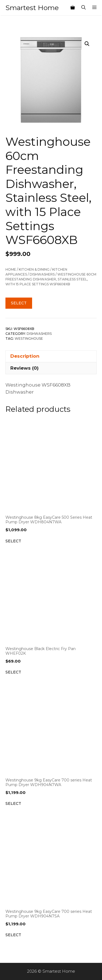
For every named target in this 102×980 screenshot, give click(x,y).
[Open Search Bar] (84, 8)
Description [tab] (25, 356)
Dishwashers (42, 274)
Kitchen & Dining (34, 269)
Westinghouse (29, 338)
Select (19, 303)
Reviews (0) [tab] (24, 368)
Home (11, 269)
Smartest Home (32, 8)
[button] (87, 44)
